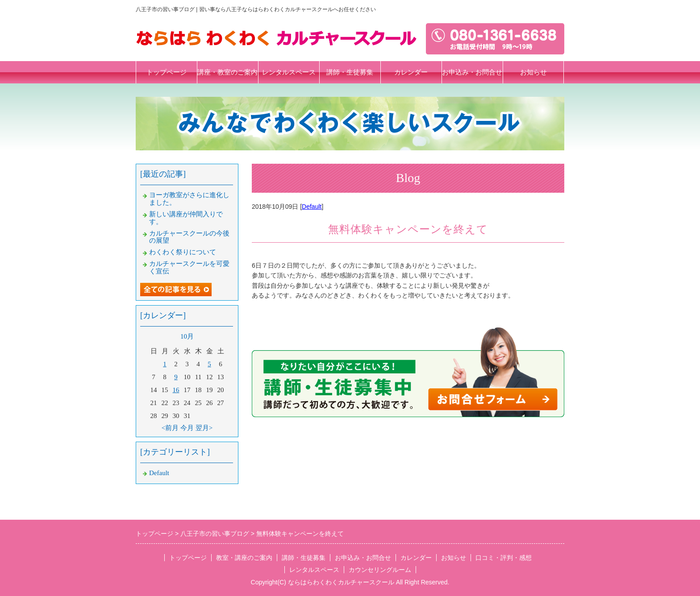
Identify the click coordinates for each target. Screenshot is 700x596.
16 (176, 390)
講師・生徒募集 (350, 72)
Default (312, 207)
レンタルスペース (289, 72)
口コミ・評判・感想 (504, 558)
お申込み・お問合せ (472, 72)
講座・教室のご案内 (227, 72)
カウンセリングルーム (380, 570)
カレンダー (411, 72)
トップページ (167, 72)
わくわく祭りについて (183, 252)
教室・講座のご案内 (244, 558)
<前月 (170, 428)
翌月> (204, 428)
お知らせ (533, 72)
